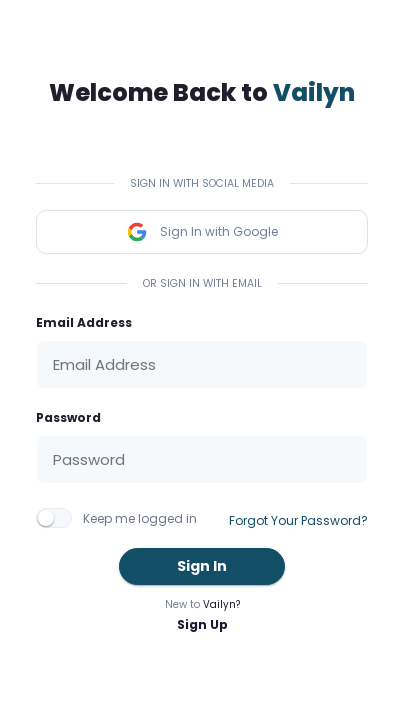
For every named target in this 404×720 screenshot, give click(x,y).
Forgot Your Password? (298, 520)
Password (68, 417)
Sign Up (202, 624)
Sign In (202, 566)
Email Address (84, 322)
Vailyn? (221, 604)
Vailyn (314, 92)
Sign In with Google (202, 232)
